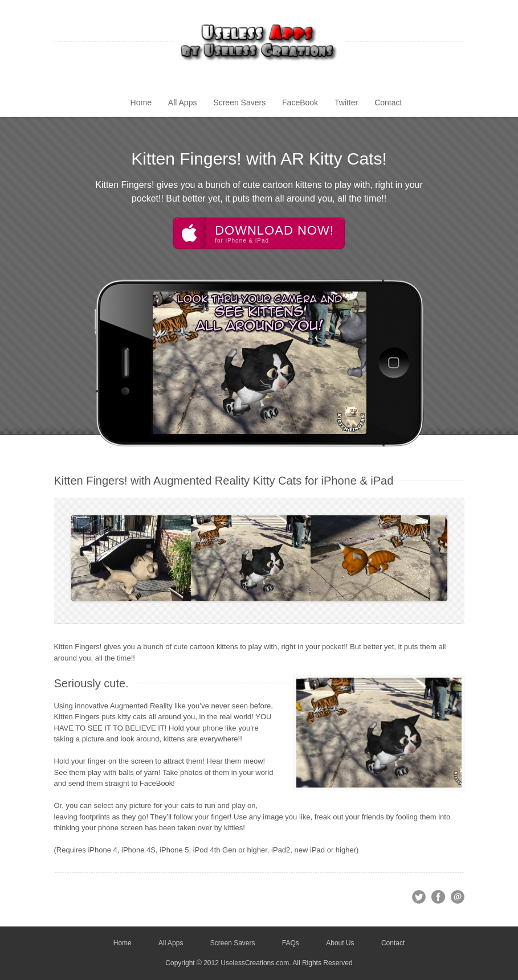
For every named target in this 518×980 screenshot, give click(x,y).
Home (141, 102)
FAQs (291, 943)
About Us (340, 943)
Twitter (346, 102)
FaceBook (300, 102)
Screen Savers (239, 102)
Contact (388, 102)
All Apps (183, 102)
